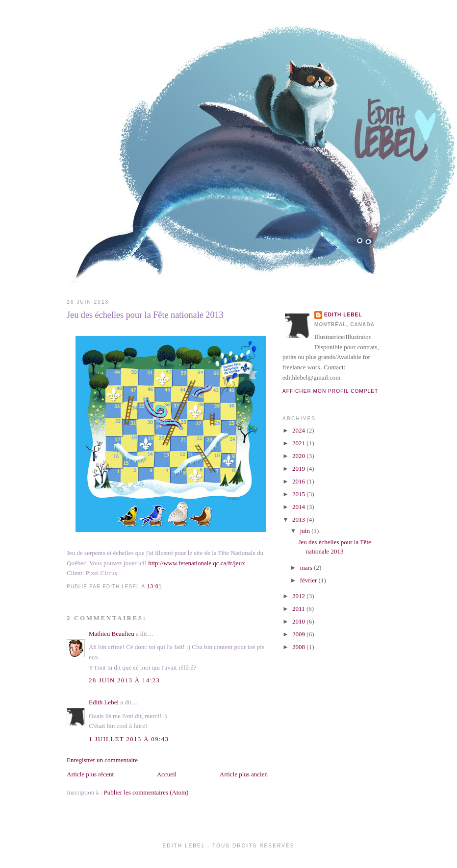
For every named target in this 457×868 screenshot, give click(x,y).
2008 (299, 647)
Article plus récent (90, 774)
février (309, 580)
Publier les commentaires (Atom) (146, 792)
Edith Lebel (104, 702)
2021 (299, 443)
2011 (299, 609)
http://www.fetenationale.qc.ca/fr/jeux (196, 563)
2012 (299, 596)
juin (306, 531)
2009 (299, 634)
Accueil (167, 774)
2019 (299, 469)
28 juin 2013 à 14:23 (124, 680)
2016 (299, 481)
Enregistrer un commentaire (102, 760)
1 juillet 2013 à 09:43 (129, 739)
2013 (299, 519)
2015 (299, 494)
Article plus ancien (244, 774)
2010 (299, 621)
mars (307, 567)
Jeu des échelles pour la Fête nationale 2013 (145, 315)
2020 (299, 456)
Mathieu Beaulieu (112, 634)
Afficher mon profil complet (330, 391)
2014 (299, 507)
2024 (299, 430)
